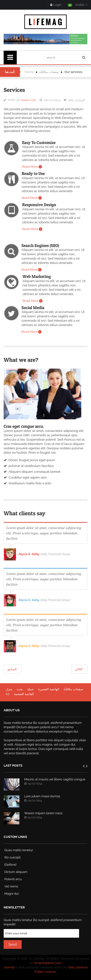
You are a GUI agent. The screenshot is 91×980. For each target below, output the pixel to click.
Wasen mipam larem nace (43, 813)
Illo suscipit (12, 857)
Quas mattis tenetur (19, 850)
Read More (30, 167)
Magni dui (12, 894)
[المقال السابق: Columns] (13, 669)
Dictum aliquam (16, 872)
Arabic (78, 5)
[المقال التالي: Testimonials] (79, 669)
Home (29, 72)
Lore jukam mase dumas (42, 796)
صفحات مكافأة (49, 72)
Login (56, 5)
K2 (8, 694)
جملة (30, 689)
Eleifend (10, 865)
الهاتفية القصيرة (49, 689)
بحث (20, 689)
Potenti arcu (13, 879)
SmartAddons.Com (48, 963)
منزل (9, 689)
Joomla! (9, 967)
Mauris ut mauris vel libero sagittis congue (55, 779)
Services (14, 90)
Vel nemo (11, 886)
